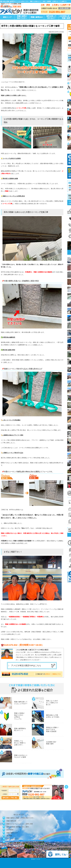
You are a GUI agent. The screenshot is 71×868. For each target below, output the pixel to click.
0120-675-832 (20, 674)
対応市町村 (10, 830)
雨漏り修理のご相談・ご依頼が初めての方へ (20, 818)
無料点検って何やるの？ (51, 17)
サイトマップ (11, 842)
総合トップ (7, 17)
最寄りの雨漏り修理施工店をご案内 (18, 827)
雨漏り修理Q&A (37, 17)
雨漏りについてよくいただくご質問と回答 (20, 824)
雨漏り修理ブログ (12, 833)
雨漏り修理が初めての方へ (22, 17)
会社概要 (9, 836)
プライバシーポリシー (13, 839)
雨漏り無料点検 (11, 821)
